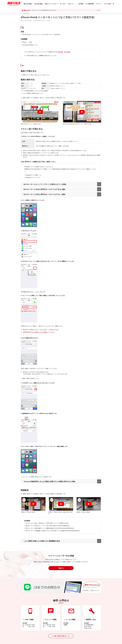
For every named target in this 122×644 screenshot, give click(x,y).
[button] (61, 566)
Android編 (67, 52)
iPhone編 (60, 52)
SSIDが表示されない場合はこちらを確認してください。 (39, 330)
